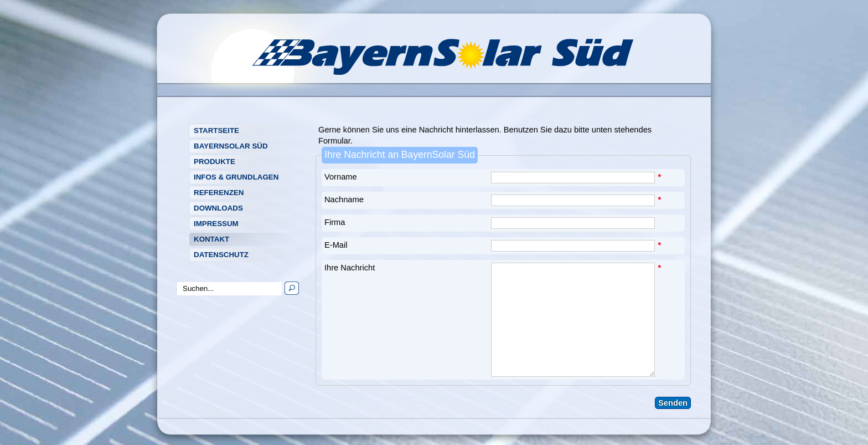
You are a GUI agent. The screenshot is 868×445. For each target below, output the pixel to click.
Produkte (215, 162)
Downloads (218, 208)
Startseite (216, 131)
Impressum (216, 224)
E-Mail (336, 245)
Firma (335, 222)
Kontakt (211, 239)
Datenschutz (221, 255)
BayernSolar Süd (231, 146)
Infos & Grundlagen (236, 177)
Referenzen (219, 193)
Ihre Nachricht (350, 268)
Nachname (344, 200)
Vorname (341, 177)
